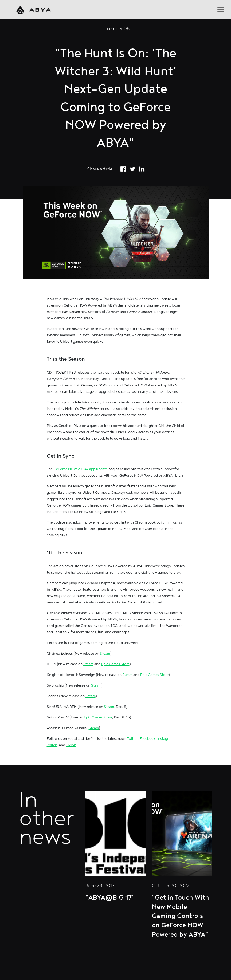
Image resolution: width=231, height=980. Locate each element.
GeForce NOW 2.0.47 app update (81, 469)
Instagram (165, 739)
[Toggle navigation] (221, 10)
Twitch (52, 745)
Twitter (132, 739)
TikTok (71, 745)
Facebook (148, 739)
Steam (105, 654)
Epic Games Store (115, 664)
